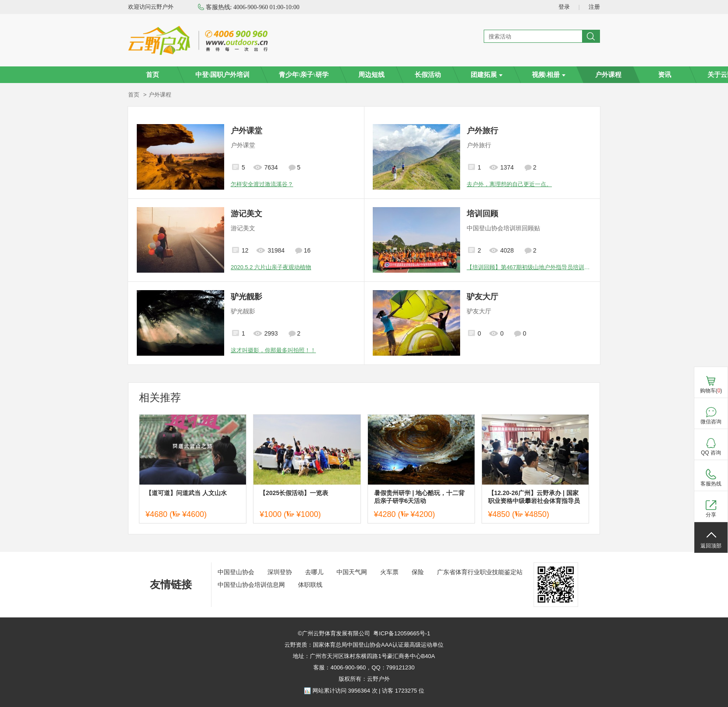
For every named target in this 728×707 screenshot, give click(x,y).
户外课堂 (246, 131)
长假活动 (428, 75)
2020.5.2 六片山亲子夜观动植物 (271, 267)
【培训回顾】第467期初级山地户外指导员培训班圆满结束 (529, 267)
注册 (594, 7)
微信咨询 (711, 422)
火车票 (389, 572)
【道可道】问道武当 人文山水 (186, 493)
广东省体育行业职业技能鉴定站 (480, 572)
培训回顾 (482, 214)
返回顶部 (711, 546)
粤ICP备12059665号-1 (402, 633)
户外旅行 (482, 131)
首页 (153, 75)
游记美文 (246, 214)
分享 (711, 515)
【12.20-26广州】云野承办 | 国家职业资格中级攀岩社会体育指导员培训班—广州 (534, 497)
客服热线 (711, 484)
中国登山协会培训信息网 (251, 585)
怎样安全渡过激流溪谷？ (262, 184)
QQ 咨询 (711, 453)
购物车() (711, 391)
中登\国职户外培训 (222, 75)
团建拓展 (487, 75)
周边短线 (371, 75)
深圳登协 (280, 572)
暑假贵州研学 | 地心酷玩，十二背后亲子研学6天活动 (419, 497)
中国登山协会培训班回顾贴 (503, 228)
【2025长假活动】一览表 (294, 493)
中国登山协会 (236, 572)
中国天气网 (352, 572)
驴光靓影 (246, 297)
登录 (564, 7)
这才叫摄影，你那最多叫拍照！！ (273, 350)
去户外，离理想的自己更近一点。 (509, 184)
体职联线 (310, 585)
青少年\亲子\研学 (303, 75)
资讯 (665, 75)
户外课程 (608, 75)
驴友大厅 (482, 297)
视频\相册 (549, 75)
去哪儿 (314, 572)
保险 (418, 572)
